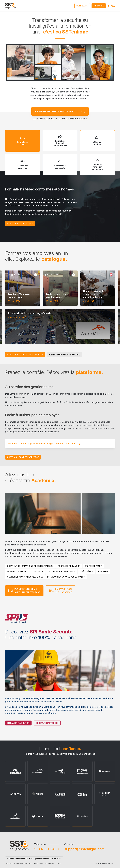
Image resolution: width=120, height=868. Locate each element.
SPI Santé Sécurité (51, 632)
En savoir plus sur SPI (18, 733)
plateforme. (89, 372)
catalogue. (54, 259)
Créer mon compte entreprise (23, 457)
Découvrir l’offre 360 (47, 733)
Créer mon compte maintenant (60, 101)
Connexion (82, 6)
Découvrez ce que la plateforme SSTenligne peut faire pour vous (44, 433)
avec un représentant (24, 601)
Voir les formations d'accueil (64, 355)
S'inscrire (99, 6)
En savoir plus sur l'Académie (61, 601)
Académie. (44, 480)
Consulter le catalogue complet (25, 355)
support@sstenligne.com (84, 860)
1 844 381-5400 (46, 860)
